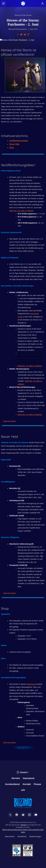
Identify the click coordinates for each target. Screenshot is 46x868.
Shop (12, 148)
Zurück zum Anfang (9, 421)
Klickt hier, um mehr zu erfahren (21, 211)
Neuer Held (14, 144)
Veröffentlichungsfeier (19, 141)
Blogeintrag (31, 684)
